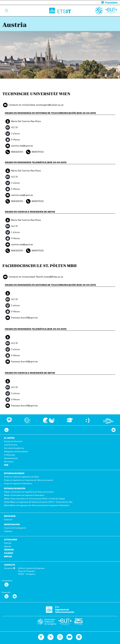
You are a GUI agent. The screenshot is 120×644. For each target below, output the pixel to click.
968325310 (14, 152)
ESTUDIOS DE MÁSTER (15, 488)
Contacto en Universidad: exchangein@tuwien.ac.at (33, 105)
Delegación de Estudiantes (16, 451)
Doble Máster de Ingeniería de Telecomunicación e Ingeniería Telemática (37, 505)
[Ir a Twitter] (51, 637)
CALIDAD (9, 553)
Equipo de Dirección (13, 441)
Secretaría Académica (14, 448)
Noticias (8, 543)
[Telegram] (79, 637)
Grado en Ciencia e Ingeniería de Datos (21, 477)
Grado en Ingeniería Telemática (18, 483)
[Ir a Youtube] (69, 637)
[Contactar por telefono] (6, 430)
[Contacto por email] (114, 430)
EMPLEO (8, 556)
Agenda (8, 546)
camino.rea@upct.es (19, 146)
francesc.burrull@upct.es (21, 318)
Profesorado (10, 455)
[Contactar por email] (15, 596)
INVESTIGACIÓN (12, 524)
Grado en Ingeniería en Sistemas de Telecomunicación (28, 480)
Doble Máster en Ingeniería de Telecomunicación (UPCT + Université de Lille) (38, 502)
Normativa (9, 461)
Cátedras (8, 531)
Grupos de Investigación (15, 528)
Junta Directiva (11, 445)
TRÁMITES (9, 550)
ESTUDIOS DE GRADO (14, 473)
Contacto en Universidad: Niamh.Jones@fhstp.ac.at (33, 277)
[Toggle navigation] (6, 11)
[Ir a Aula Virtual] (70, 422)
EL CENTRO (9, 438)
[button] (91, 2)
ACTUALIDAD (11, 539)
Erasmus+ (8, 519)
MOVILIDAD (10, 516)
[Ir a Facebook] (41, 637)
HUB (6, 465)
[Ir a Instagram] (60, 637)
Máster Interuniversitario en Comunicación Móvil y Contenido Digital (34, 498)
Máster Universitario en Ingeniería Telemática (24, 495)
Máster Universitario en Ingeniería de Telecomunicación (29, 492)
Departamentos (11, 458)
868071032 (34, 152)
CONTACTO (10, 565)
